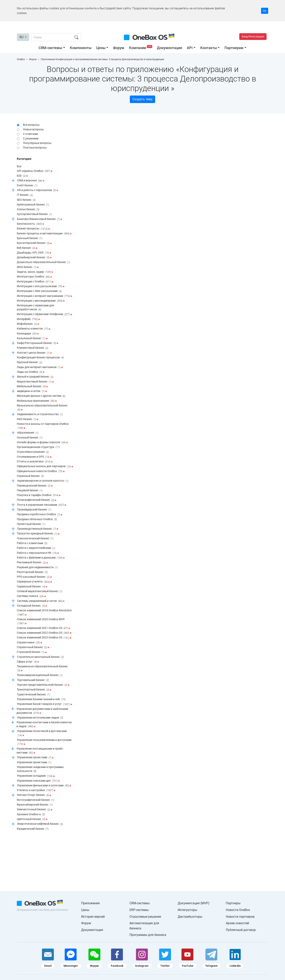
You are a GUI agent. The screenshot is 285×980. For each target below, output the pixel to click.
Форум (119, 48)
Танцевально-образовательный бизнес (42, 669)
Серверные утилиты (34, 582)
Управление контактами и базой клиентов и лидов (44, 725)
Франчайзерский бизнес (35, 805)
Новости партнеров (240, 917)
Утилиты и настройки (36, 790)
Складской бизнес (32, 606)
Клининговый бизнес (33, 348)
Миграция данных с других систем (41, 396)
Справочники (29, 643)
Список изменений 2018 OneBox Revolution (44, 613)
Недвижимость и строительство (40, 415)
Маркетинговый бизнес (35, 382)
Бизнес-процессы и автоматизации (44, 234)
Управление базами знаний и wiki (41, 699)
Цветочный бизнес (32, 819)
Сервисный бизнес (32, 587)
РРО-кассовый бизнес (34, 577)
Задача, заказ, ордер (35, 272)
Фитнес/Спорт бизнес (34, 795)
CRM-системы (50, 48)
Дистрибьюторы (190, 917)
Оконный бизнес (30, 438)
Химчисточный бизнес (35, 810)
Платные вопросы (35, 148)
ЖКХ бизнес (28, 267)
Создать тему (142, 99)
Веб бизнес (27, 248)
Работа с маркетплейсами (36, 548)
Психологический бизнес (35, 539)
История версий (93, 917)
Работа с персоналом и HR (38, 553)
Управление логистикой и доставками (42, 733)
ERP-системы (139, 910)
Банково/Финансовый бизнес (39, 219)
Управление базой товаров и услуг (44, 704)
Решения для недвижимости (37, 567)
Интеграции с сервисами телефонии (44, 314)
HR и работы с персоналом (38, 190)
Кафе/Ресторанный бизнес (38, 343)
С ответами (30, 134)
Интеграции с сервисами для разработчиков (35, 308)
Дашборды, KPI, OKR (34, 253)
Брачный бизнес (30, 238)
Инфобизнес (28, 324)
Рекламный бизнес (32, 563)
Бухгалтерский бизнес (34, 243)
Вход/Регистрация (253, 36)
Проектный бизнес (31, 524)
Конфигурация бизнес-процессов (40, 358)
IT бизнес (25, 195)
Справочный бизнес (33, 647)
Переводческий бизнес (35, 486)
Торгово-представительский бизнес (43, 685)
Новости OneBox (238, 910)
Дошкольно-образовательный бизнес (44, 262)
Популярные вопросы (37, 143)
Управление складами (36, 776)
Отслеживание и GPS (34, 457)
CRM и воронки (31, 181)
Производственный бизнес (38, 529)
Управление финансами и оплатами (44, 786)
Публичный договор (241, 930)
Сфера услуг (28, 662)
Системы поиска (31, 596)
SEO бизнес (26, 200)
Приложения (90, 903)
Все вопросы (31, 125)
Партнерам (234, 48)
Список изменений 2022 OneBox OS (44, 633)
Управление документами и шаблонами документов (42, 711)
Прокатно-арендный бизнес (38, 534)
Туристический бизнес (33, 695)
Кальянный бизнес (32, 338)
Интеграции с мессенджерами (41, 301)
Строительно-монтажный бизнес (40, 657)
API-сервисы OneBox (35, 171)
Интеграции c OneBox (35, 282)
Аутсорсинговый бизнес (34, 214)
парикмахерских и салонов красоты (43, 481)
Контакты (209, 48)
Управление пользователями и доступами (44, 742)
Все (19, 166)
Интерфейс (28, 319)
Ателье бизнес (28, 209)
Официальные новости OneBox (41, 471)
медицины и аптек (32, 391)
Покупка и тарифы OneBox (39, 495)
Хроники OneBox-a (31, 814)
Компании (141, 48)
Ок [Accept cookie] (265, 11)
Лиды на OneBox (31, 372)
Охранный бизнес (30, 476)
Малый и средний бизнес (35, 377)
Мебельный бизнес (32, 386)
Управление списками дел (38, 781)
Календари (28, 334)
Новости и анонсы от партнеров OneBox (43, 426)
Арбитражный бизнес (33, 205)
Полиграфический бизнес (37, 500)
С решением (31, 138)
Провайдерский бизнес (34, 510)
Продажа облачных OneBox (37, 519)
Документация (170, 48)
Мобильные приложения (37, 401)
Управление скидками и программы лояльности (40, 769)
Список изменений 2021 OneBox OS (43, 628)
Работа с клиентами (32, 543)
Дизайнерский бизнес (34, 258)
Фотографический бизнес (36, 800)
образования (28, 433)
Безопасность (30, 224)
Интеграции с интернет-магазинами (44, 296)
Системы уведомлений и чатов (41, 601)
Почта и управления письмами (42, 505)
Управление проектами (35, 758)
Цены (101, 48)
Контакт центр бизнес (34, 353)
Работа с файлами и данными (41, 558)
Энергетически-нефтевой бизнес (40, 824)
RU (22, 37)
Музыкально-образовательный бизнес (42, 408)
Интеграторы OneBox (34, 277)
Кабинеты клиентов (34, 329)
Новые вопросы (33, 129)
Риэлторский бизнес (32, 572)
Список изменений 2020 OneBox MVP (41, 622)
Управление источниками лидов (40, 718)
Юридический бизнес (33, 829)
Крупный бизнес (29, 363)
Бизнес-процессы (33, 229)
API (190, 48)
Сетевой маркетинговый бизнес (40, 591)
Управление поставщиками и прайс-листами (40, 751)
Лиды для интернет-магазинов (40, 367)
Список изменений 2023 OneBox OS (44, 638)
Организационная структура (38, 447)
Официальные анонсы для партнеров (45, 467)
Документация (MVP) (194, 903)
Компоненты (81, 48)
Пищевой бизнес (30, 490)
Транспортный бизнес (34, 690)
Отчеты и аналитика (35, 462)
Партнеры (233, 903)
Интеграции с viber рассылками (39, 291)
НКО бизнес (28, 419)
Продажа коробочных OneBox (39, 515)
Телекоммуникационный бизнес (40, 675)
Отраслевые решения (33, 452)
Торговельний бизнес (33, 680)
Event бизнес (27, 186)
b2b (22, 176)
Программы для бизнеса (148, 935)
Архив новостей (237, 923)
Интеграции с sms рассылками (41, 286)
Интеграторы (187, 910)
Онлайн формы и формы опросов (42, 442)
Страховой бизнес (32, 652)
